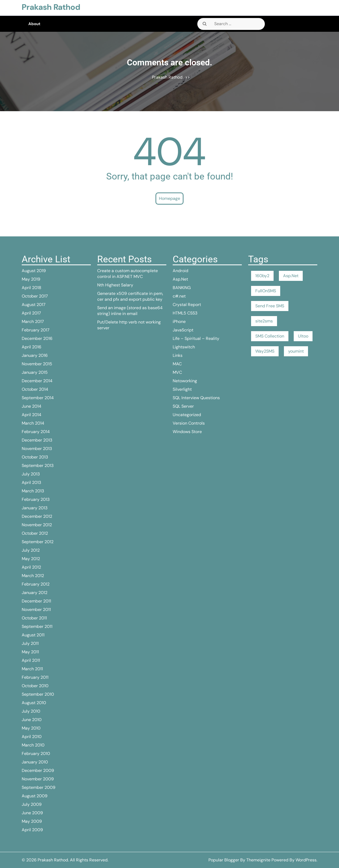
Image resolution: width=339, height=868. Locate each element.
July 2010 (31, 711)
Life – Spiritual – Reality (196, 338)
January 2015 (35, 372)
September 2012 (38, 542)
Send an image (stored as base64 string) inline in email (130, 311)
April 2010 (32, 737)
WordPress (306, 860)
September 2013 (38, 466)
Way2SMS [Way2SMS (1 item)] (265, 351)
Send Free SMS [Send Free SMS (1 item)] (270, 306)
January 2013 (35, 508)
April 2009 (32, 830)
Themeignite (258, 860)
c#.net (179, 296)
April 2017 (31, 313)
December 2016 (37, 338)
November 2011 (36, 610)
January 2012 (35, 593)
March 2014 (33, 423)
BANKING (182, 288)
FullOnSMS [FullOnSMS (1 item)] (266, 291)
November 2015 (37, 364)
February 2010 (36, 754)
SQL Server (183, 406)
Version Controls (189, 423)
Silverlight (182, 389)
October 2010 (35, 686)
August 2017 (34, 305)
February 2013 (36, 499)
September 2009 (39, 787)
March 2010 (33, 745)
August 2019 (34, 271)
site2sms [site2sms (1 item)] (264, 321)
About (34, 24)
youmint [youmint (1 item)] (296, 351)
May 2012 (31, 559)
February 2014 (36, 432)
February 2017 (36, 330)
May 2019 (31, 279)
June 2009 (32, 813)
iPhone (179, 321)
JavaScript (183, 330)
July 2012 (31, 550)
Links (178, 355)
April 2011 (31, 660)
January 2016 (35, 355)
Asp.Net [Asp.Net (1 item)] (291, 276)
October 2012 (35, 533)
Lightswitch (184, 347)
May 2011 (30, 652)
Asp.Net (180, 279)
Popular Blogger (224, 860)
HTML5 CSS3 (185, 313)
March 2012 (33, 576)
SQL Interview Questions (196, 398)
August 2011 (33, 635)
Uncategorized (187, 415)
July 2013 (31, 474)
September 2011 (37, 626)
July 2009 (32, 804)
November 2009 (38, 779)
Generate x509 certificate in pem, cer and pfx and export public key (130, 296)
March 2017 (33, 321)
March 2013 (33, 491)
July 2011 (30, 643)
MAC (177, 364)
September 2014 (38, 398)
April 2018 (32, 288)
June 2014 (32, 406)
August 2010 (34, 703)
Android (180, 271)
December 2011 (36, 601)
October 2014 (35, 389)
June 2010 (32, 720)
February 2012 (36, 584)
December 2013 (37, 440)
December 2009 (38, 770)
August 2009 (35, 796)
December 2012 (37, 516)
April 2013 (31, 482)
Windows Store (187, 432)
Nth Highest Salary (115, 285)
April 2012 (31, 567)
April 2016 (32, 347)
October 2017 (35, 296)
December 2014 (37, 381)
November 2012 (37, 525)
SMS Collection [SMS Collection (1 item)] (270, 336)
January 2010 (35, 762)
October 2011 (34, 618)
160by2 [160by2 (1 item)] (262, 276)
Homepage (169, 198)
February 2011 (35, 677)
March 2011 (32, 669)
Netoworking (185, 381)
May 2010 (31, 728)
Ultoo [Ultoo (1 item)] (303, 336)
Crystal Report (187, 305)
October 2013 (35, 457)
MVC (177, 372)
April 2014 (32, 415)
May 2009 (32, 821)
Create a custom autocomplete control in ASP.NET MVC (128, 274)
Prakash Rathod (51, 7)
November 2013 (37, 449)
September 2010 (38, 694)
